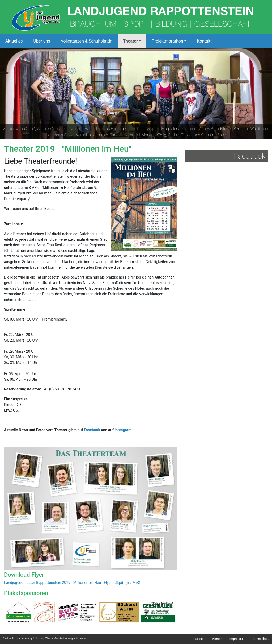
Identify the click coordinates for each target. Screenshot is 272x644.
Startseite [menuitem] (199, 639)
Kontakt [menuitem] (218, 639)
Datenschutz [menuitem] (260, 639)
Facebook (92, 430)
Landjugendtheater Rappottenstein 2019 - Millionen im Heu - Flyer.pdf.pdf (72, 583)
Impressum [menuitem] (237, 639)
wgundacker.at (78, 639)
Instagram (123, 430)
